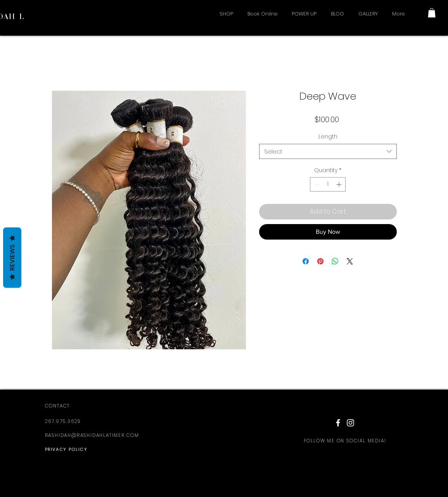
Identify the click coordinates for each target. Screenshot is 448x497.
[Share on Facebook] (306, 261)
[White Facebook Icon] (338, 423)
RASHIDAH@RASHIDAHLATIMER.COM (92, 435)
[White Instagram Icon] (350, 423)
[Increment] (340, 184)
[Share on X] (350, 261)
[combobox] (328, 151)
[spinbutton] (328, 184)
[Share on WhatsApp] (335, 261)
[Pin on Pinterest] (320, 261)
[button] (432, 13)
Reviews (12, 258)
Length (328, 136)
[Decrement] (316, 184)
